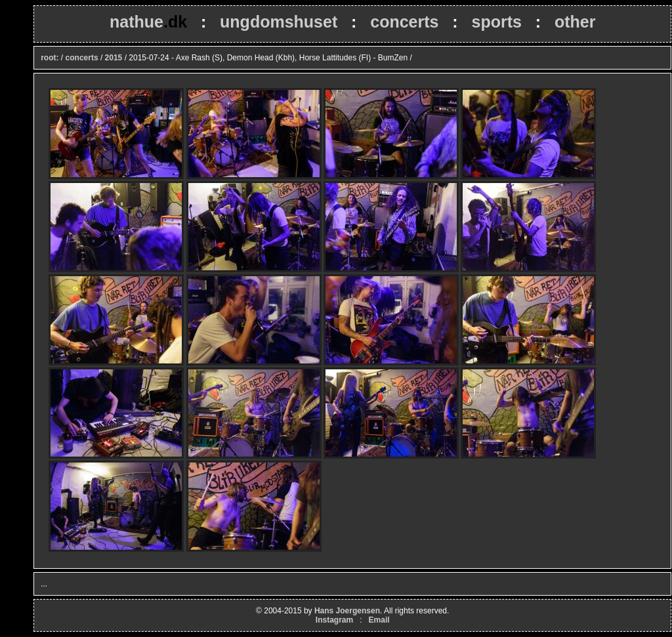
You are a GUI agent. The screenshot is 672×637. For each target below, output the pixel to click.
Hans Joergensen (347, 611)
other (575, 22)
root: (50, 58)
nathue (148, 22)
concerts (404, 22)
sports (496, 22)
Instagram (334, 620)
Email (379, 620)
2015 (114, 58)
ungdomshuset (279, 22)
